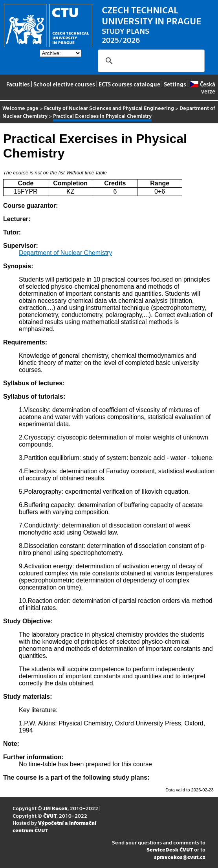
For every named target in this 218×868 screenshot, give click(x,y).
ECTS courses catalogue (129, 84)
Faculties (18, 84)
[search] (150, 61)
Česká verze (202, 88)
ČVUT (50, 816)
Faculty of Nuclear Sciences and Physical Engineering (109, 108)
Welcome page (20, 108)
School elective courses (64, 84)
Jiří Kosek (55, 808)
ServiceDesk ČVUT (170, 849)
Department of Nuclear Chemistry (65, 253)
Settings (175, 84)
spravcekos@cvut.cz (180, 857)
